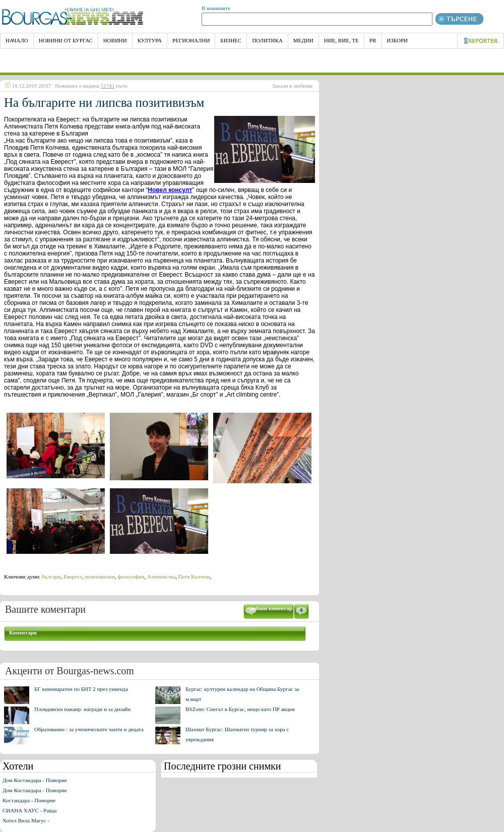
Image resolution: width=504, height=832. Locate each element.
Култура (150, 40)
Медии (303, 40)
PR (373, 40)
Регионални (191, 40)
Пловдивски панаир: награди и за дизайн (82, 709)
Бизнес (231, 40)
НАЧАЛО (17, 40)
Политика (267, 40)
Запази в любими (292, 86)
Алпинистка (162, 577)
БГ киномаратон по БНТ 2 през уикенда (81, 689)
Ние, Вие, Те (341, 40)
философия (131, 577)
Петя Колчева (194, 577)
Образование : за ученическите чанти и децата (89, 729)
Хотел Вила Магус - (26, 820)
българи (51, 577)
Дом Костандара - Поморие (35, 780)
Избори (397, 40)
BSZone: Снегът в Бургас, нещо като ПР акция (240, 709)
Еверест (73, 577)
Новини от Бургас (66, 40)
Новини (115, 40)
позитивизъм (100, 577)
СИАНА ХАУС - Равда (29, 810)
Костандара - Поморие (29, 800)
